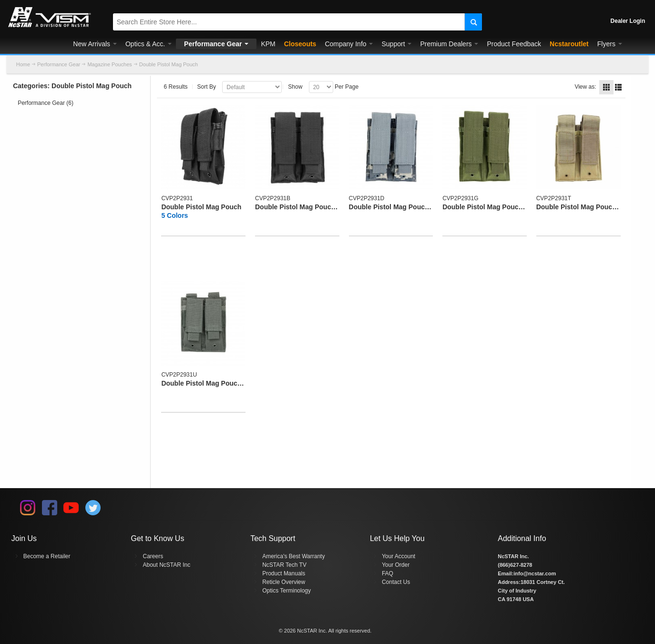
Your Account (399, 556)
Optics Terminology (287, 591)
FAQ (388, 573)
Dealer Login (628, 21)
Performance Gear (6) (46, 103)
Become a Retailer (47, 556)
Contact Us (396, 582)
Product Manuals (284, 573)
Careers (153, 556)
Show (295, 87)
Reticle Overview (284, 582)
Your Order (396, 565)
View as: (585, 87)
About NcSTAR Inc (166, 565)
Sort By (207, 87)
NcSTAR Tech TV (284, 565)
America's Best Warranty (293, 556)
